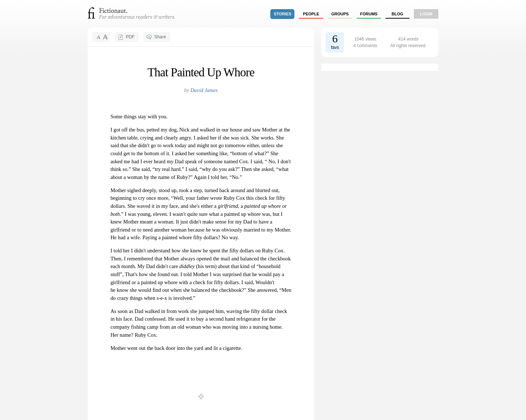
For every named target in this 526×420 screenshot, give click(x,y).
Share (160, 37)
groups (340, 14)
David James (204, 90)
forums (369, 14)
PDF (130, 37)
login (426, 14)
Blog (397, 14)
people (311, 14)
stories (283, 14)
